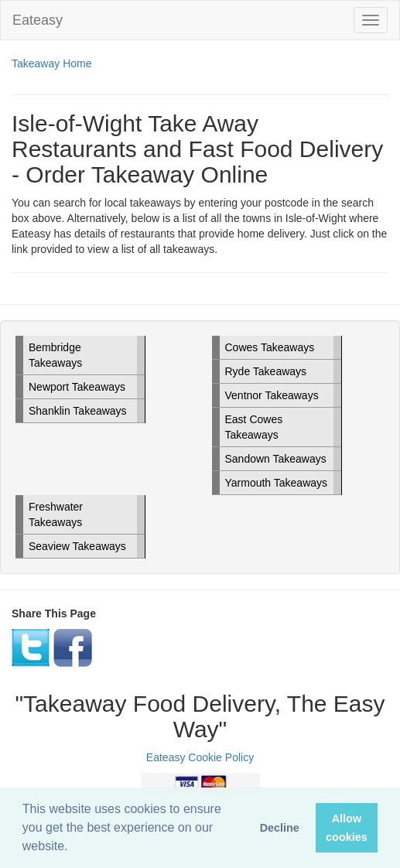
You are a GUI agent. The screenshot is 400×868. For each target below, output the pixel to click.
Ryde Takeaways (266, 371)
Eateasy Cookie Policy (200, 757)
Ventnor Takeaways (272, 395)
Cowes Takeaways (270, 347)
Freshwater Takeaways (56, 514)
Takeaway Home (52, 63)
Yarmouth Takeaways (277, 483)
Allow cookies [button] (347, 828)
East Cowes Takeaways (254, 427)
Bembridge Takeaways (55, 355)
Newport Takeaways (77, 387)
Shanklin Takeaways (78, 411)
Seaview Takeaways (77, 546)
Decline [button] (280, 828)
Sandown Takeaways (276, 459)
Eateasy (38, 20)
